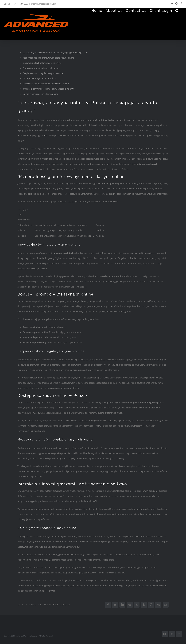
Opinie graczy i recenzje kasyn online (40, 94)
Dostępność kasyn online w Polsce (39, 78)
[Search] (177, 10)
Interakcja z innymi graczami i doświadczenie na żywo (49, 89)
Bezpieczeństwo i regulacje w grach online (43, 73)
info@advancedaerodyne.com (44, 4)
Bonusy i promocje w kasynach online (41, 68)
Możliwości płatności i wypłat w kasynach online (46, 84)
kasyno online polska (51, 136)
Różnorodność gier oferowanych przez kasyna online (48, 58)
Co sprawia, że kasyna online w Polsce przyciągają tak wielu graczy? (55, 53)
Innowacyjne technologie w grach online (42, 63)
